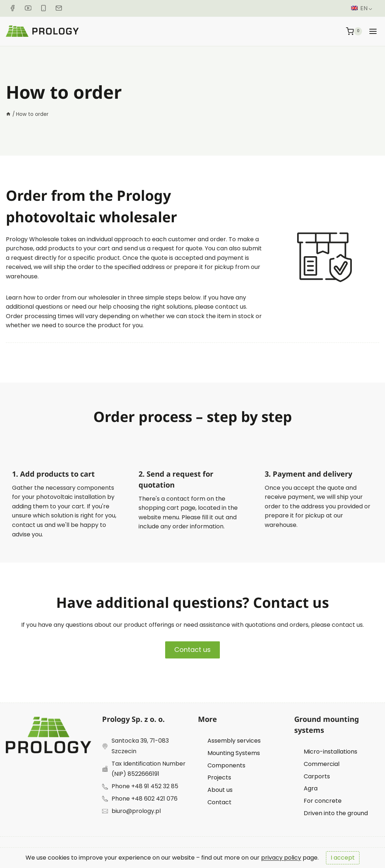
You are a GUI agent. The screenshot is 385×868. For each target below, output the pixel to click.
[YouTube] (28, 8)
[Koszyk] (354, 31)
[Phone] (44, 8)
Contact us (192, 650)
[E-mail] (59, 8)
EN (359, 8)
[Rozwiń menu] (373, 31)
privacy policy (281, 858)
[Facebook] (13, 8)
